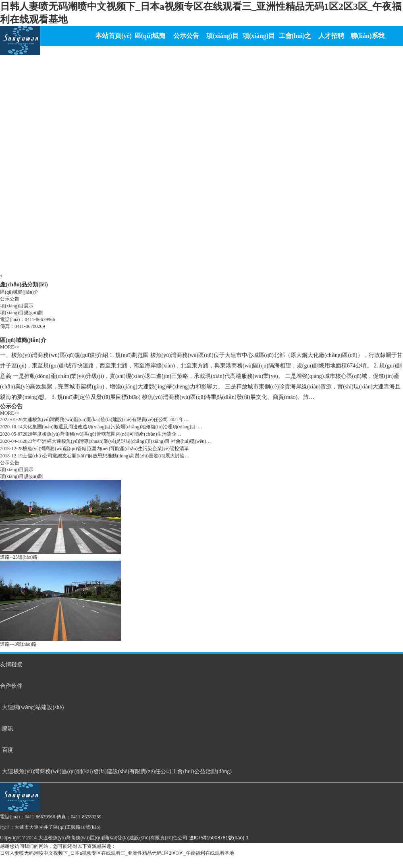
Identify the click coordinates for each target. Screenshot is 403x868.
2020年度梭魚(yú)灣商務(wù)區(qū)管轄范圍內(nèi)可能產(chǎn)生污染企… (102, 434)
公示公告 (186, 36)
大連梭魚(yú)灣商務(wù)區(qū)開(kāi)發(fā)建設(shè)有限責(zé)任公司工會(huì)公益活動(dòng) (117, 771)
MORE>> (10, 347)
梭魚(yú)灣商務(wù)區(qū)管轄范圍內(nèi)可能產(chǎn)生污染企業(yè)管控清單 (106, 449)
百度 (8, 750)
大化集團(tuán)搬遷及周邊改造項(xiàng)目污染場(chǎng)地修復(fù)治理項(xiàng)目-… (112, 427)
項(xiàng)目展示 (17, 306)
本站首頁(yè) (114, 36)
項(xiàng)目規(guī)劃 (21, 313)
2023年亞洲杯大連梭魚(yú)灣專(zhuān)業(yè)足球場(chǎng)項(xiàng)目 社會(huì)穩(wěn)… (117, 441)
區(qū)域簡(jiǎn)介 (19, 292)
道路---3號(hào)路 (18, 644)
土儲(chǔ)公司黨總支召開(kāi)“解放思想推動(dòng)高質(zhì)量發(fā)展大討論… (106, 456)
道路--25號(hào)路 (19, 557)
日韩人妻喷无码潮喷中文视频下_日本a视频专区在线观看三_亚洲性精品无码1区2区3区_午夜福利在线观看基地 (117, 853)
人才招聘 (331, 36)
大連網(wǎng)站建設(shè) (33, 707)
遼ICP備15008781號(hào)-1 (219, 838)
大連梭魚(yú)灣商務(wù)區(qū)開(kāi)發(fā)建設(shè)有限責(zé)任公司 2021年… (106, 419)
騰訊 (8, 729)
